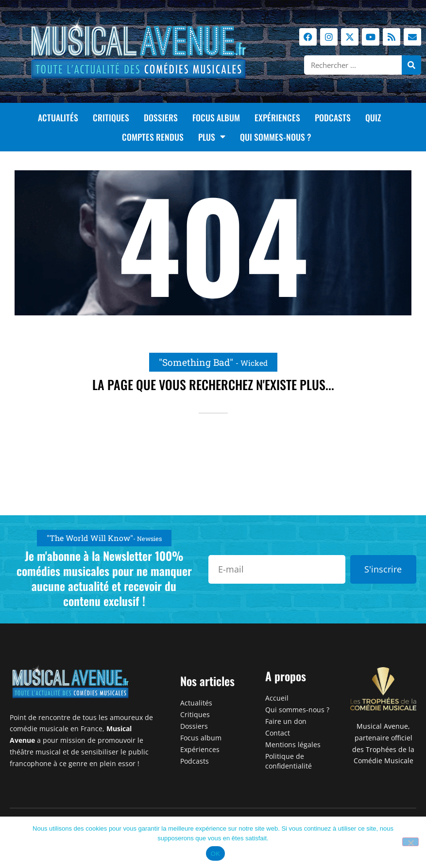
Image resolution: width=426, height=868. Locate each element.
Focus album (216, 117)
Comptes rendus (153, 137)
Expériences (277, 117)
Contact (278, 733)
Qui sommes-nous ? (276, 137)
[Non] (410, 842)
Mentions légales (293, 745)
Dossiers (161, 117)
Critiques (111, 117)
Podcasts (333, 117)
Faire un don (286, 721)
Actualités (58, 117)
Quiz (373, 117)
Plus (212, 137)
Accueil (277, 698)
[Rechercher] (411, 65)
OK (215, 854)
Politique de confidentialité (289, 761)
